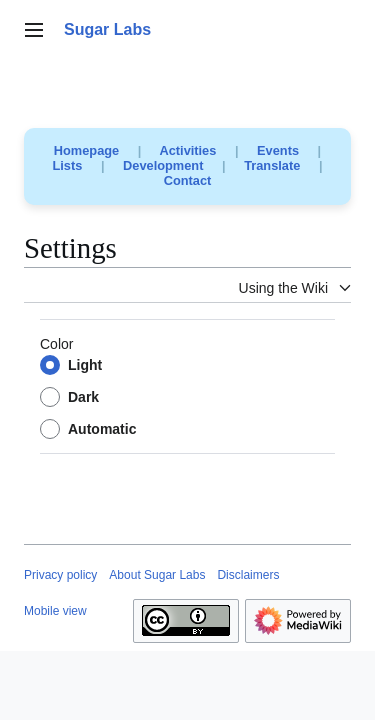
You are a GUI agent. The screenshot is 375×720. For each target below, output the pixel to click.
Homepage (86, 150)
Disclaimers (248, 575)
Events (278, 150)
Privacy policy (60, 575)
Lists (68, 165)
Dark (83, 397)
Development (163, 165)
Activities (187, 150)
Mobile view (55, 611)
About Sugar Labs (157, 575)
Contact (188, 180)
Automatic (102, 429)
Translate (272, 165)
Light (85, 365)
